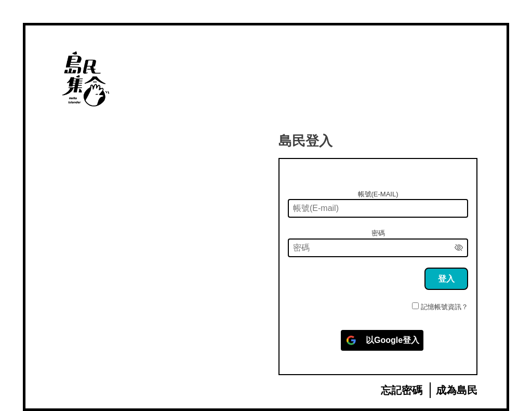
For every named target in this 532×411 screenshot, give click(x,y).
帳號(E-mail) (378, 194)
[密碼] (378, 248)
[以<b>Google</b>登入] (382, 340)
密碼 (378, 233)
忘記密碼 (402, 390)
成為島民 (457, 390)
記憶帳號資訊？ (444, 307)
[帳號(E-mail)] (378, 208)
